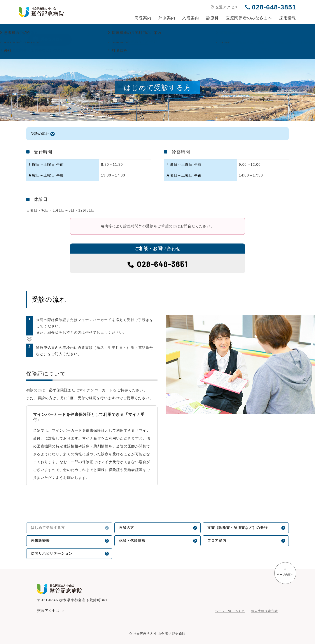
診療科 (213, 18)
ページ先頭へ (285, 572)
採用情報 (288, 18)
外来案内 (167, 18)
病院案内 (143, 18)
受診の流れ (40, 134)
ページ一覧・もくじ (230, 611)
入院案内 (191, 18)
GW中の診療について (133, 34)
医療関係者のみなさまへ (249, 18)
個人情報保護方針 (264, 611)
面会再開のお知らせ (131, 43)
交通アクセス (225, 7)
